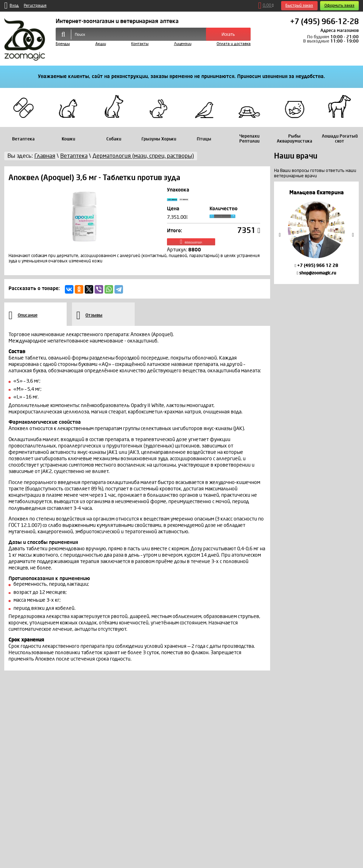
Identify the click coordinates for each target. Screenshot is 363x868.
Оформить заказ (339, 5)
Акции (101, 44)
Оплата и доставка (234, 44)
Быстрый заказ (299, 5)
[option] (316, 233)
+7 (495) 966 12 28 (316, 266)
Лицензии (183, 44)
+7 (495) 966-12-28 (324, 22)
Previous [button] (280, 235)
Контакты (140, 44)
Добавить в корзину (213, 249)
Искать (228, 34)
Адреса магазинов (340, 30)
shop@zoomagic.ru (316, 273)
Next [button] (353, 235)
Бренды (63, 44)
